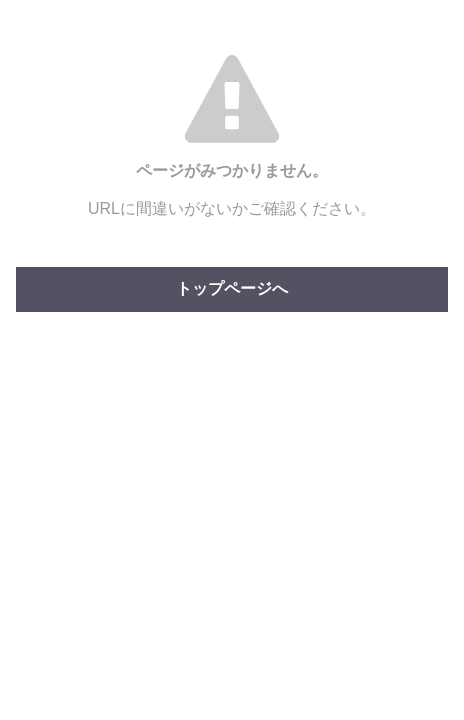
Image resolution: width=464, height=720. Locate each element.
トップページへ (232, 288)
